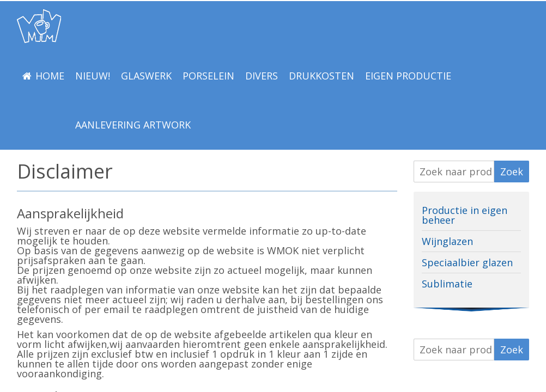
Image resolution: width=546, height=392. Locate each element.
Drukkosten (321, 76)
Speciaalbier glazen (467, 262)
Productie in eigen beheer (465, 215)
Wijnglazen (447, 241)
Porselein (208, 76)
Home (50, 76)
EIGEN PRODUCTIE (408, 76)
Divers (262, 76)
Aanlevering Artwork (133, 125)
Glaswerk (146, 76)
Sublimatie (447, 284)
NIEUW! (93, 76)
